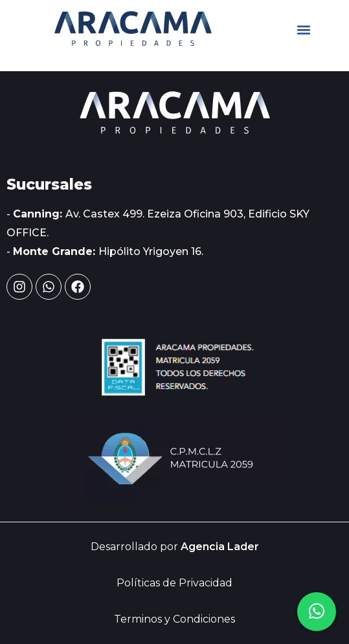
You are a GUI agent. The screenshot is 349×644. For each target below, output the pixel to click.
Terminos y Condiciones (174, 619)
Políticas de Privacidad (174, 583)
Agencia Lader (220, 547)
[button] (303, 30)
